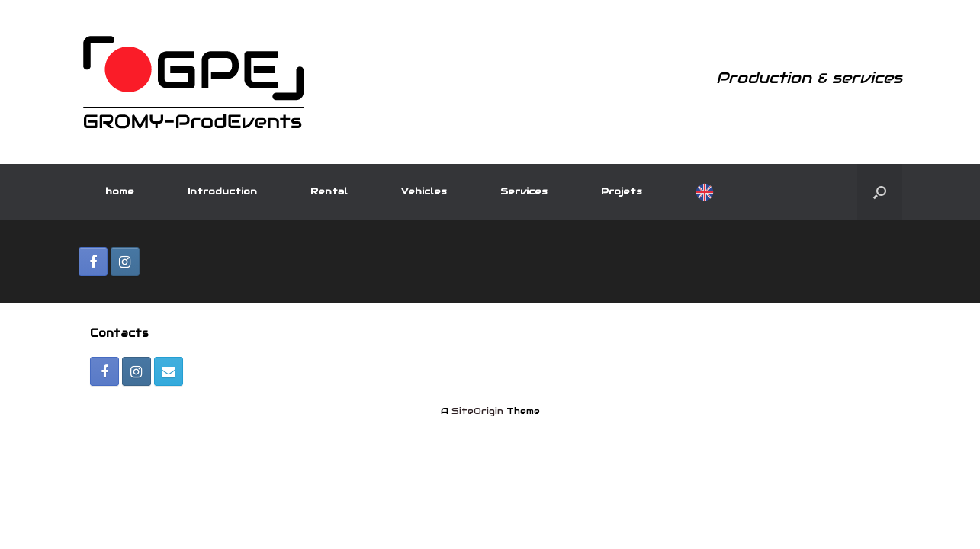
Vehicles (424, 191)
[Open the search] (880, 192)
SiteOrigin (477, 411)
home (120, 191)
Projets (622, 191)
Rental (329, 191)
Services (524, 191)
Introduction (222, 191)
